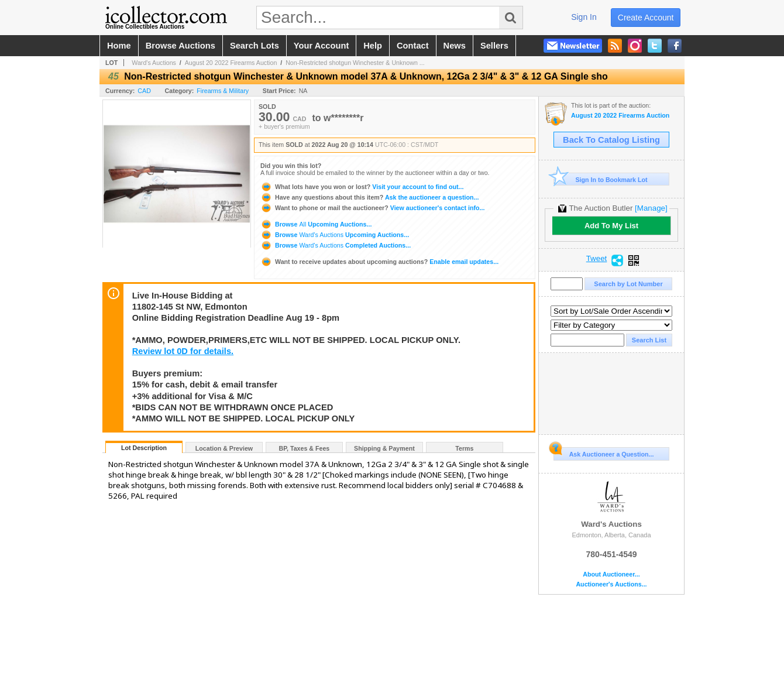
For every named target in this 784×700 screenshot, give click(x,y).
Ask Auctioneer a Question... (604, 452)
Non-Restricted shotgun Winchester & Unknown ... (355, 63)
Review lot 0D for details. (183, 351)
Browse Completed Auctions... (336, 245)
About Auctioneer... (611, 574)
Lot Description (144, 448)
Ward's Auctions (154, 63)
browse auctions (180, 46)
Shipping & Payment (384, 448)
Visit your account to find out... (362, 187)
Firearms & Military (223, 91)
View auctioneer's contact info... (372, 208)
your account (321, 46)
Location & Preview (224, 448)
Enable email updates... (379, 262)
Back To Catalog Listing (611, 140)
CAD (144, 91)
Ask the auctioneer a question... (369, 197)
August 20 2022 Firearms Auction (231, 63)
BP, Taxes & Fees (305, 448)
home (119, 46)
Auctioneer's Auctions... (611, 584)
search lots (255, 46)
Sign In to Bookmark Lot (601, 179)
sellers (494, 46)
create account (646, 18)
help (373, 46)
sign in (584, 17)
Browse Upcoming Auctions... (316, 224)
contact (413, 46)
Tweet (597, 259)
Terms (464, 448)
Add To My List (611, 226)
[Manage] (651, 208)
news (455, 46)
